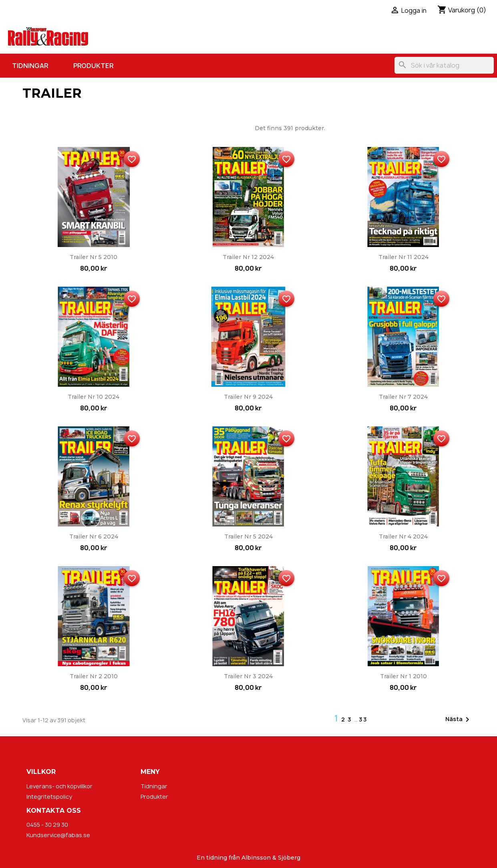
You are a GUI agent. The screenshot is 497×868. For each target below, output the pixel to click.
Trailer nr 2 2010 (94, 676)
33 (363, 719)
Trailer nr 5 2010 (94, 257)
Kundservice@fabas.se (58, 835)
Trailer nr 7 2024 (403, 397)
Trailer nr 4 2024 (403, 536)
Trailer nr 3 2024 (248, 676)
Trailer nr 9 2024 (248, 397)
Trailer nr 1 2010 (403, 676)
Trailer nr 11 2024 (403, 257)
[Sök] (444, 65)
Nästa (459, 719)
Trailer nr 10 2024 (94, 397)
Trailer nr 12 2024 (248, 257)
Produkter (93, 66)
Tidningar (30, 66)
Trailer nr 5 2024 (248, 536)
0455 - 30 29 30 (47, 825)
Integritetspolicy (49, 797)
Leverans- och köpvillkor (59, 786)
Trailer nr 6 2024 (94, 536)
